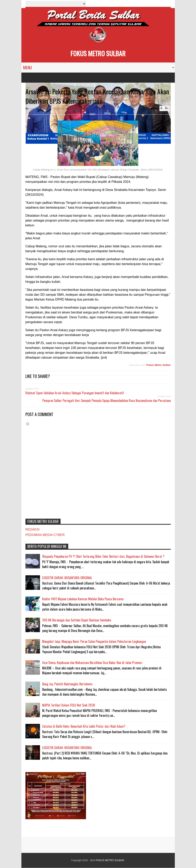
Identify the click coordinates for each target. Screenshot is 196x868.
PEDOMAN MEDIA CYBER (45, 535)
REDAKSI (32, 529)
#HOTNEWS (46, 109)
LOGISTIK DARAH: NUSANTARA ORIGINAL (67, 578)
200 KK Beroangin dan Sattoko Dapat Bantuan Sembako (77, 620)
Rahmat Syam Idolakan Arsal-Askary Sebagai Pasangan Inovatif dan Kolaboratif (75, 393)
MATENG (59, 109)
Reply (31, 109)
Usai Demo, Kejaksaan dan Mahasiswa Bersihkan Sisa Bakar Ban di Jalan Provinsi (92, 663)
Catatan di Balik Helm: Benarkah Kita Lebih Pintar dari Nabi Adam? (84, 726)
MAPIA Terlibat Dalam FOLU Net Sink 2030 (69, 705)
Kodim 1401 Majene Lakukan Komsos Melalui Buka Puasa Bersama (83, 599)
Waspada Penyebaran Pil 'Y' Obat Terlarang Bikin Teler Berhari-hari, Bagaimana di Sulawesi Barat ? (103, 556)
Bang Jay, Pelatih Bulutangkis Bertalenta (67, 684)
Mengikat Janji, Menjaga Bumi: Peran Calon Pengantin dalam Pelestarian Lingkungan (94, 641)
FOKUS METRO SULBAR (98, 53)
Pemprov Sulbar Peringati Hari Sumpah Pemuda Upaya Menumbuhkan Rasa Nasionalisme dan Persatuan (107, 401)
